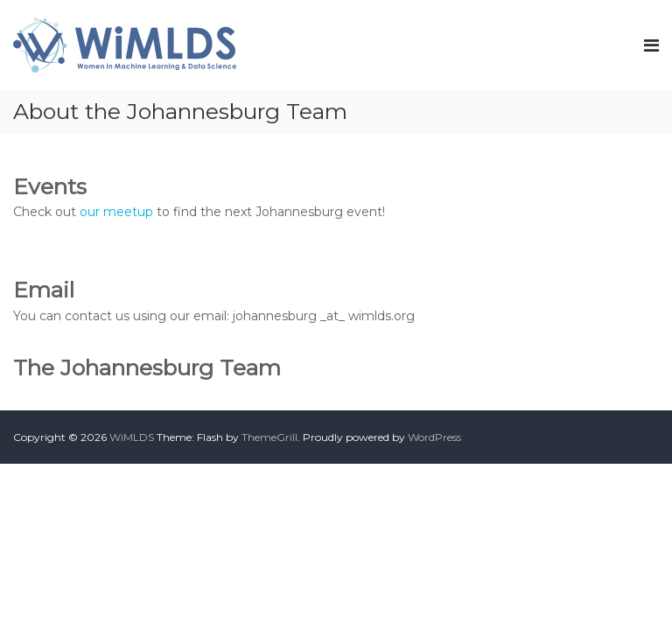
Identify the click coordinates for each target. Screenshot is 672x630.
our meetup (116, 212)
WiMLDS (132, 437)
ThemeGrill (269, 437)
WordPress (434, 437)
